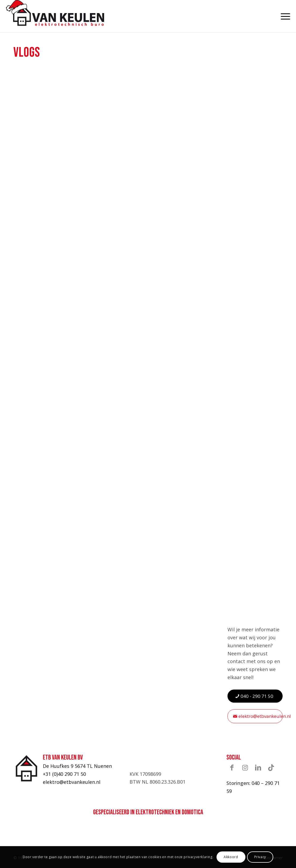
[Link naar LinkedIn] (258, 767)
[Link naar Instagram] (245, 767)
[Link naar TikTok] (271, 767)
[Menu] (282, 16)
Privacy (260, 857)
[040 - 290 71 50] (255, 696)
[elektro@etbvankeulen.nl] (255, 716)
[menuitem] (282, 16)
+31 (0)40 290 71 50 (64, 774)
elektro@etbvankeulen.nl (72, 782)
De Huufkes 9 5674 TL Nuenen (77, 766)
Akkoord (231, 857)
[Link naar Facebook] (232, 767)
